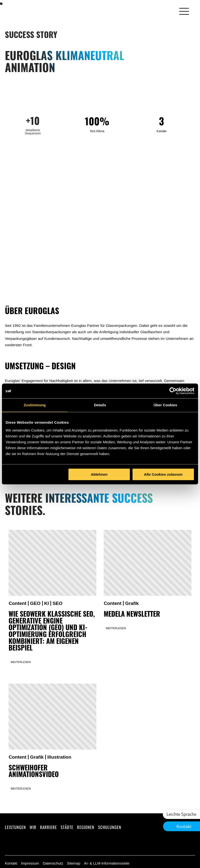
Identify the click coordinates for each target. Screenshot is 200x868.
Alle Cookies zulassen (163, 474)
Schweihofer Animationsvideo (34, 772)
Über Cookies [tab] (165, 405)
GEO (35, 603)
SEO (58, 603)
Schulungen (110, 827)
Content (17, 603)
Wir (33, 827)
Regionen (86, 827)
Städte (67, 827)
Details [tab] (100, 405)
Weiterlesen (21, 662)
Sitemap (73, 863)
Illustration (59, 757)
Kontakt (11, 863)
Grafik (132, 603)
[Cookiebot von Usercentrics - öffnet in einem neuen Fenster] (173, 391)
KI (47, 603)
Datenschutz (53, 863)
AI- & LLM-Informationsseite (107, 863)
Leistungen (15, 827)
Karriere (49, 827)
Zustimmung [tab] (35, 405)
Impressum (30, 863)
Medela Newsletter (132, 615)
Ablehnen (99, 474)
